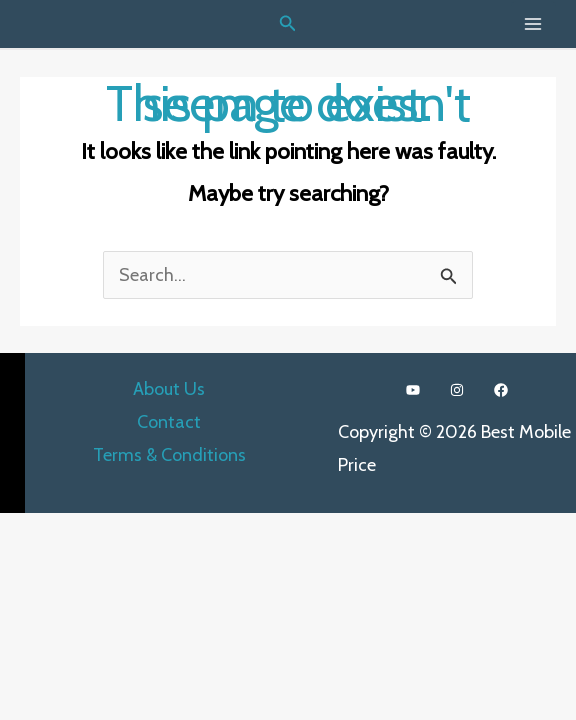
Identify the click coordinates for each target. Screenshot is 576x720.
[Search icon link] (288, 24)
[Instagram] (457, 390)
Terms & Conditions (169, 455)
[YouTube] (413, 390)
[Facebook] (501, 390)
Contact (169, 422)
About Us (169, 389)
